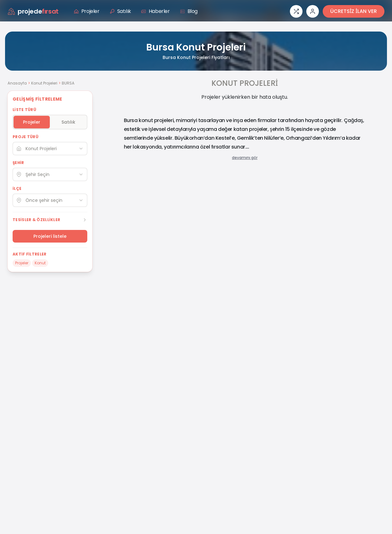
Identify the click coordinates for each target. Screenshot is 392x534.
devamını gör (245, 158)
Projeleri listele (50, 236)
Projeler (87, 11)
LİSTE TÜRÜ (24, 110)
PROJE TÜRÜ (26, 137)
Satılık (120, 11)
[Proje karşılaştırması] (296, 11)
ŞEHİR (18, 163)
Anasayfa (17, 83)
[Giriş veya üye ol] (313, 11)
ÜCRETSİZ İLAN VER (354, 11)
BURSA (68, 83)
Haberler (156, 11)
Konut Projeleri (44, 83)
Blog (189, 11)
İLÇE (17, 189)
